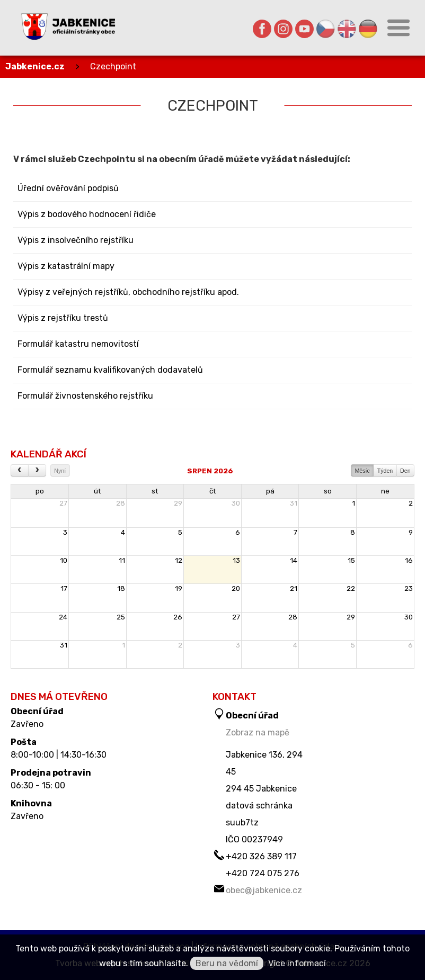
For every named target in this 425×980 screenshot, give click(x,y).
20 (236, 588)
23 (409, 588)
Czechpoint (113, 66)
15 (351, 560)
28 (121, 503)
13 (236, 560)
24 (63, 617)
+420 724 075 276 (263, 873)
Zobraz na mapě (258, 732)
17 (64, 588)
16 (409, 560)
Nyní (60, 471)
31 (294, 503)
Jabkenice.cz (35, 66)
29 (178, 503)
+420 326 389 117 (261, 856)
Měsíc (362, 471)
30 (236, 503)
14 (294, 560)
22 (351, 588)
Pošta (24, 742)
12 (179, 560)
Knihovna (31, 804)
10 (64, 560)
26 (178, 617)
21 (294, 588)
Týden (385, 471)
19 (179, 588)
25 (121, 617)
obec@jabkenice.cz (264, 890)
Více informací (297, 963)
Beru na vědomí (227, 963)
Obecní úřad (37, 712)
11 (122, 560)
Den (405, 471)
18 (121, 588)
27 (63, 503)
